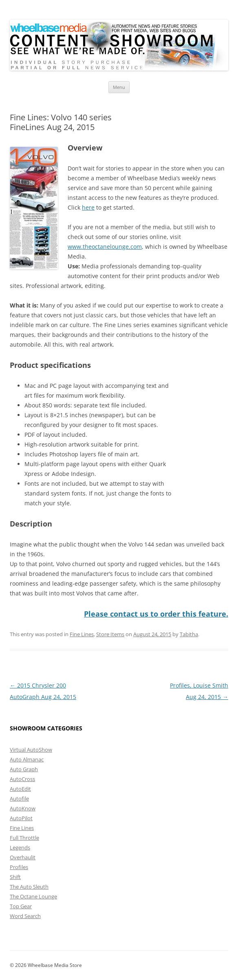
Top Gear (21, 906)
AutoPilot (21, 818)
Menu (119, 87)
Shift (15, 877)
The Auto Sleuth (29, 887)
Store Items (110, 634)
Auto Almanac (27, 759)
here (88, 207)
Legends (20, 847)
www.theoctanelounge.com (105, 247)
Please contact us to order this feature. (156, 614)
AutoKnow (23, 808)
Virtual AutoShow (31, 750)
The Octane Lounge (33, 896)
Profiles (19, 867)
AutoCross (22, 779)
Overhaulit (23, 857)
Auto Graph (24, 769)
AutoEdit (20, 789)
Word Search (25, 916)
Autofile (19, 799)
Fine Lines (82, 634)
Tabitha (189, 634)
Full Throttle (24, 838)
